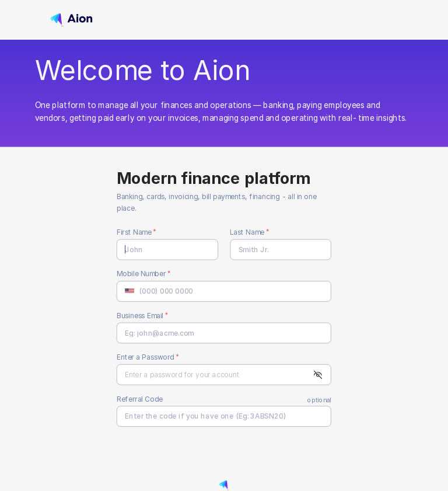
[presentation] (192, 455)
